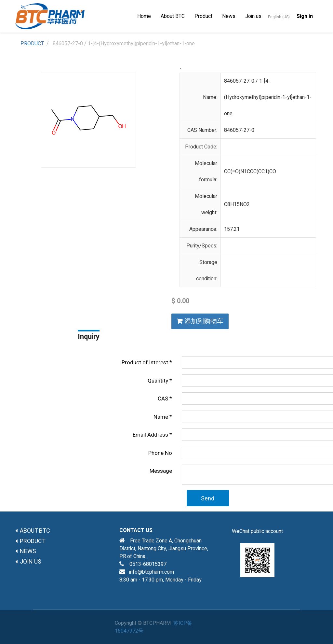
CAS (163, 399)
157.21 (232, 229)
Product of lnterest (145, 363)
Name (161, 417)
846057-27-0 (239, 130)
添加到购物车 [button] (200, 321)
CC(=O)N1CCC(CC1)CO (250, 172)
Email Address (150, 435)
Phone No (160, 453)
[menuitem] (144, 16)
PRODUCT (32, 44)
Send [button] (208, 499)
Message (161, 471)
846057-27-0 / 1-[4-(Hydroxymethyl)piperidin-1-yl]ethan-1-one (268, 97)
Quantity (158, 381)
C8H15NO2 (237, 204)
